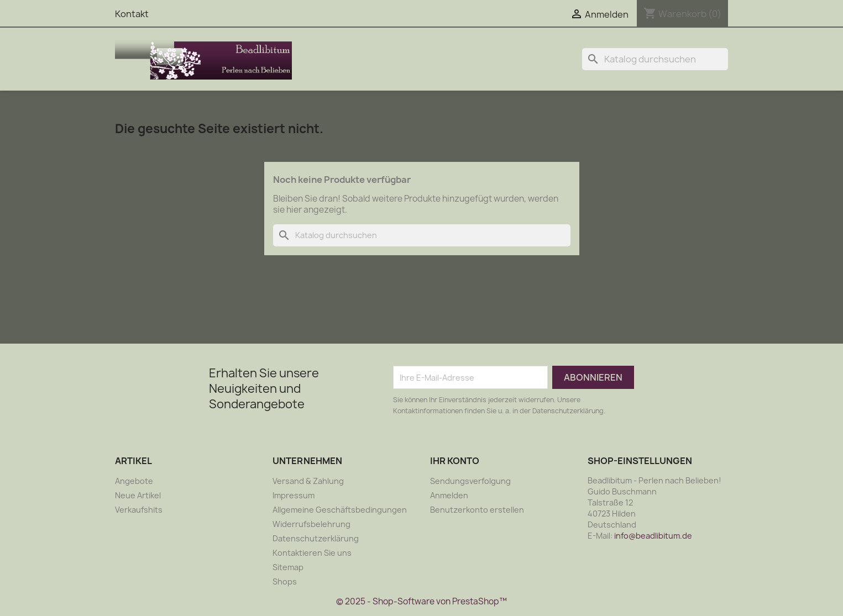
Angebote (134, 481)
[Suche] (655, 59)
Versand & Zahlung (308, 481)
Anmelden (449, 495)
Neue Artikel (138, 495)
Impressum (294, 495)
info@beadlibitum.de (653, 536)
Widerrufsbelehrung (311, 524)
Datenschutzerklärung (316, 538)
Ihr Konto (455, 461)
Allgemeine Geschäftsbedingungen (340, 510)
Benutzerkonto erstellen (477, 510)
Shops (285, 581)
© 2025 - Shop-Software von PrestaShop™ (422, 601)
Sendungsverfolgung (470, 481)
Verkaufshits (139, 510)
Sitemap (288, 567)
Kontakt (132, 14)
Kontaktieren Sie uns (312, 553)
